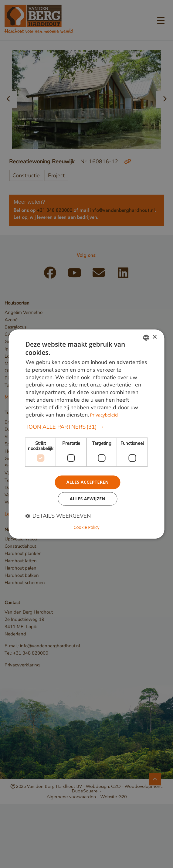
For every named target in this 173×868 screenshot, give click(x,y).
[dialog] (87, 434)
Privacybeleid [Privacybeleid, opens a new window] (104, 415)
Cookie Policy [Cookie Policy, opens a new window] (86, 527)
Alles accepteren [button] (88, 482)
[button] (87, 427)
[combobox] (146, 338)
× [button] (155, 337)
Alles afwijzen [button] (88, 499)
